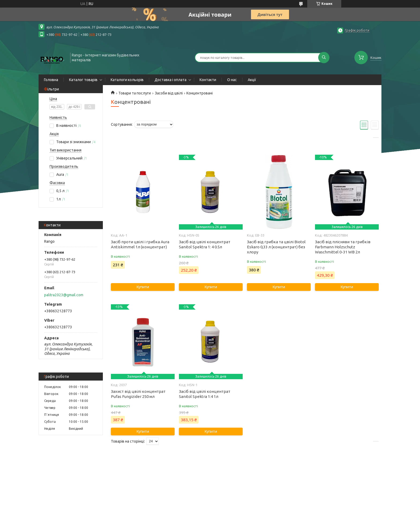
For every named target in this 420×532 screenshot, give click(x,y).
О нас (232, 80)
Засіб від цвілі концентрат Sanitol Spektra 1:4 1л (205, 394)
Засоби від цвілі (169, 93)
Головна (51, 80)
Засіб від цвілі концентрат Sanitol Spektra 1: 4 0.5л (205, 244)
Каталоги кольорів (127, 80)
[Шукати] (324, 58)
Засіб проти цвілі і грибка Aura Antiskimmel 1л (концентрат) (140, 244)
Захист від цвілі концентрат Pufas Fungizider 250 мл (138, 394)
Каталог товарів (83, 80)
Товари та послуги (135, 93)
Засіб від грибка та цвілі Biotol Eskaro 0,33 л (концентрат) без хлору (276, 247)
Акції (252, 80)
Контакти (208, 80)
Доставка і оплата (170, 80)
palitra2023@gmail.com (64, 295)
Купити (143, 287)
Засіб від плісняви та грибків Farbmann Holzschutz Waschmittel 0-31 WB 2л (343, 247)
